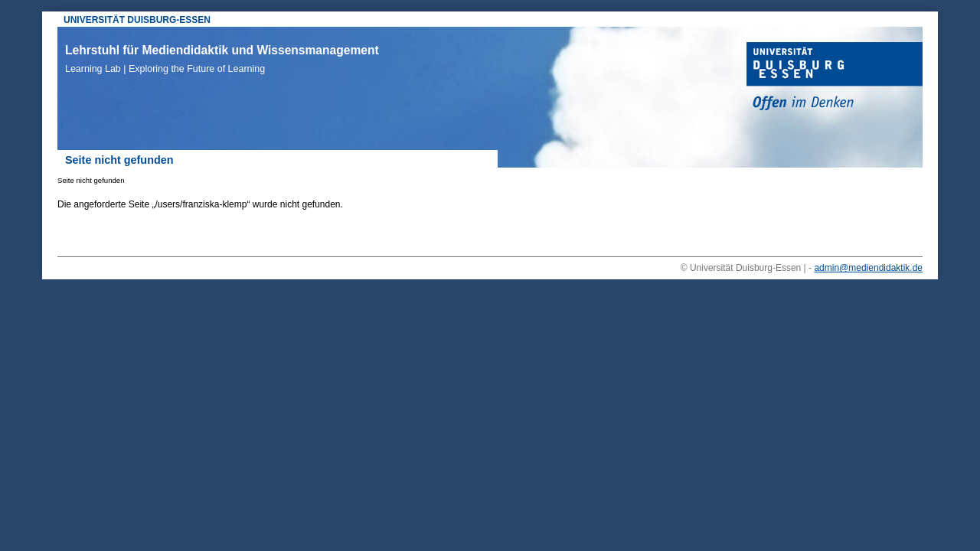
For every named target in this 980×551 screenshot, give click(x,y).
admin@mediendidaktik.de (868, 268)
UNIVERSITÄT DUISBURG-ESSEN (137, 20)
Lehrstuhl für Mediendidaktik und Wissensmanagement (222, 59)
